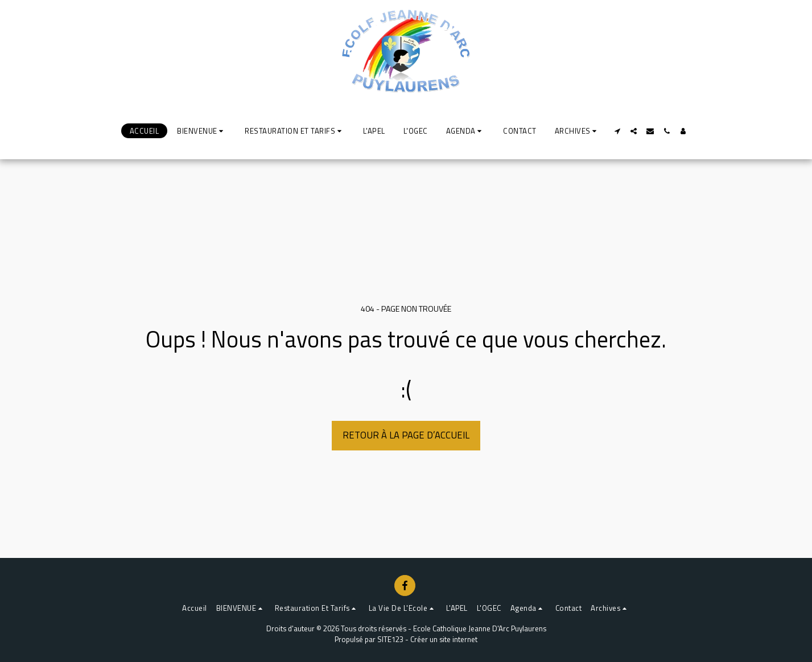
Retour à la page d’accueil (406, 435)
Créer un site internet (444, 639)
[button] (202, 131)
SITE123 (390, 639)
